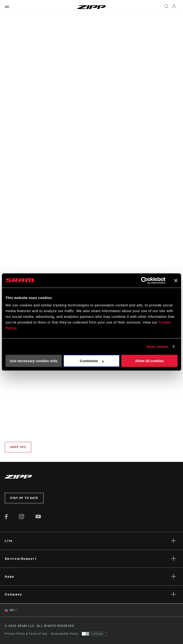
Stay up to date (24, 498)
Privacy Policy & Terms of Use (26, 634)
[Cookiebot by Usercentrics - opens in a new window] (145, 280)
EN (9, 610)
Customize (92, 361)
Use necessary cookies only (34, 361)
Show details (157, 347)
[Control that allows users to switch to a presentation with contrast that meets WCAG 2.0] (94, 634)
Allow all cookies (150, 361)
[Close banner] (176, 280)
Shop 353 (18, 447)
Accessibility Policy (65, 634)
